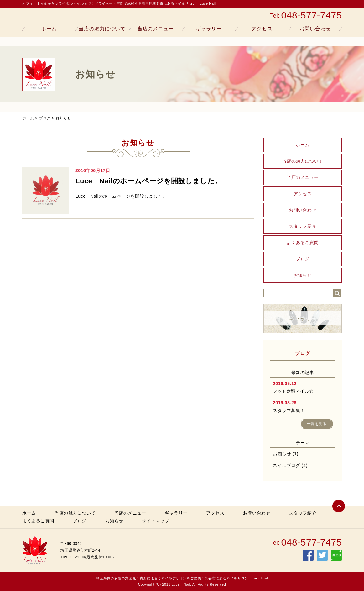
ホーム (49, 29)
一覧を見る (317, 424)
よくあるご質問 (303, 243)
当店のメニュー (155, 29)
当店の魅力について (102, 29)
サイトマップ (156, 521)
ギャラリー (209, 29)
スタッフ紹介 (302, 226)
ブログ (45, 118)
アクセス (262, 29)
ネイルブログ (286, 465)
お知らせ (63, 118)
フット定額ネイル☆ (293, 391)
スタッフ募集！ (289, 411)
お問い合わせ (315, 29)
